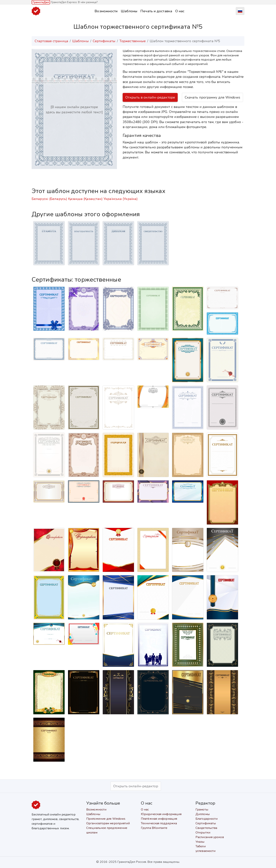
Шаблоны (129, 11)
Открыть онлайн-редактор (136, 786)
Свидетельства (206, 828)
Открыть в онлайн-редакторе (150, 97)
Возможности (106, 11)
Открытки (203, 833)
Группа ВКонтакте (154, 828)
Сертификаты (104, 41)
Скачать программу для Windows (212, 97)
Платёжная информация (159, 819)
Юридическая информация (161, 814)
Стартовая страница (51, 41)
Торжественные (133, 41)
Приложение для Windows (106, 819)
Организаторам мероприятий (108, 823)
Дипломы (203, 814)
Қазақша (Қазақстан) (85, 199)
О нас (180, 11)
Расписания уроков (210, 837)
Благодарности (207, 819)
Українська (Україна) (121, 199)
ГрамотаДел (41, 2)
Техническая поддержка (159, 823)
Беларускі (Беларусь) (49, 199)
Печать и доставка (156, 11)
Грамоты (202, 810)
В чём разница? (88, 2)
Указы (200, 842)
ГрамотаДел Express (64, 2)
